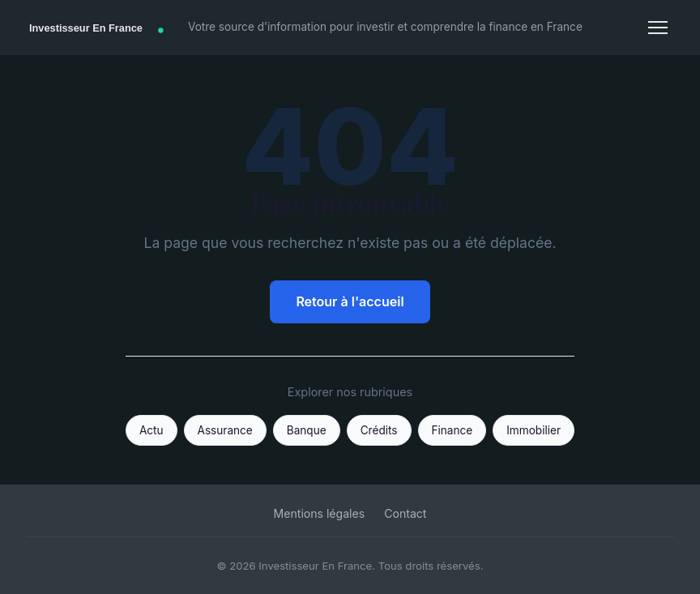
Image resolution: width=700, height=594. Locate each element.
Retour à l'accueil (350, 301)
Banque (307, 430)
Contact (405, 513)
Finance (452, 430)
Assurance (225, 430)
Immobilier (534, 430)
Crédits (379, 430)
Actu (152, 430)
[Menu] (658, 28)
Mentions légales (320, 513)
